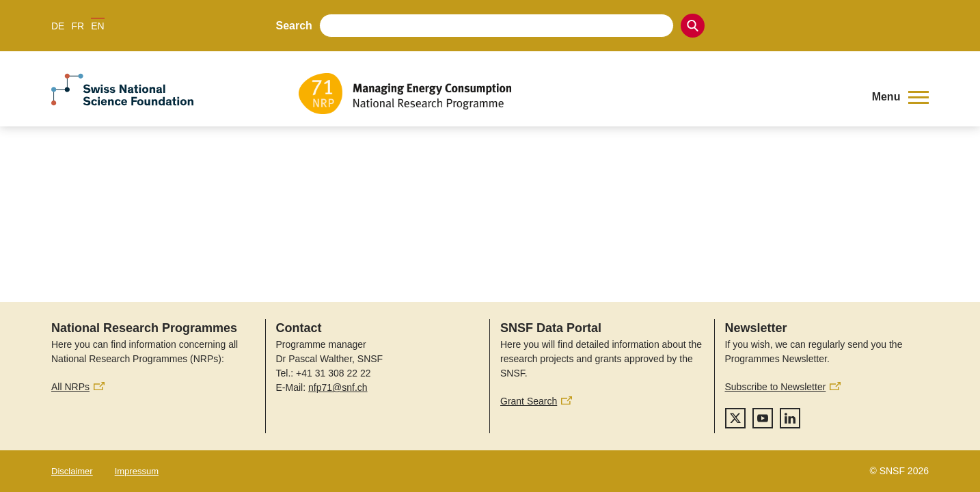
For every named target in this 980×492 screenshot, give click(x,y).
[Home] (575, 94)
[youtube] (763, 418)
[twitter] (735, 418)
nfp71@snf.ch (338, 387)
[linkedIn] (790, 418)
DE (58, 26)
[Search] (693, 26)
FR (78, 26)
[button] (900, 97)
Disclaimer (72, 471)
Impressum (137, 471)
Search (294, 26)
